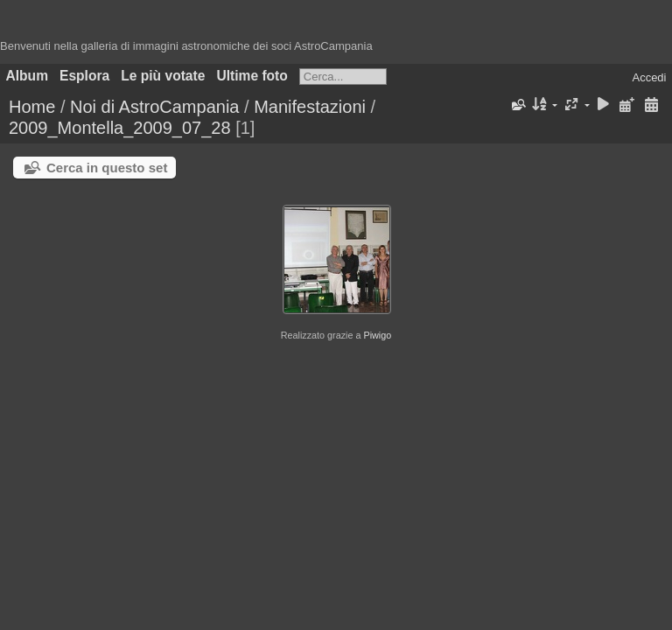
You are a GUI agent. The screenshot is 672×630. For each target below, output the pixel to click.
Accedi (649, 77)
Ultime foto (252, 76)
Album (28, 76)
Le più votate (163, 76)
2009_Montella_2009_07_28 (120, 128)
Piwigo (377, 335)
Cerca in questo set (107, 168)
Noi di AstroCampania (154, 107)
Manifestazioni (310, 107)
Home (32, 107)
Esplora (84, 76)
